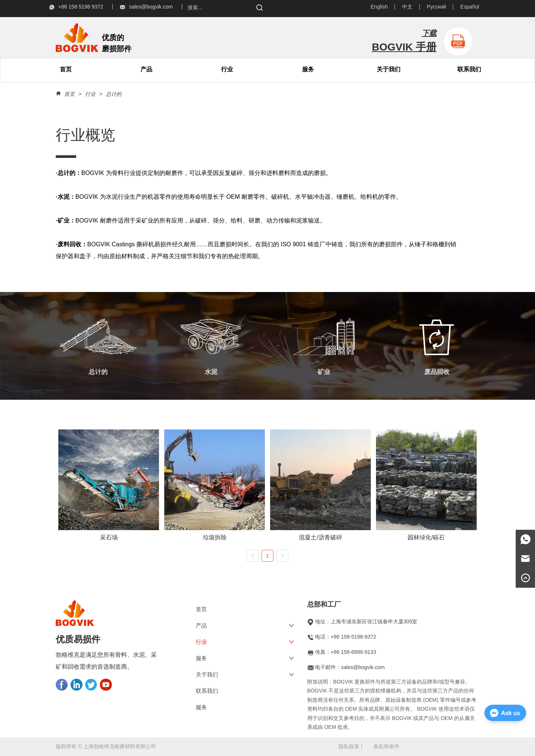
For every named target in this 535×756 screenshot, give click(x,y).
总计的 (113, 94)
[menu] (106, 69)
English (379, 7)
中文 (407, 7)
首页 (69, 94)
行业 (227, 69)
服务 (308, 69)
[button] (146, 70)
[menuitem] (147, 69)
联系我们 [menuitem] (469, 69)
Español (470, 7)
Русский (437, 7)
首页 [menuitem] (66, 69)
